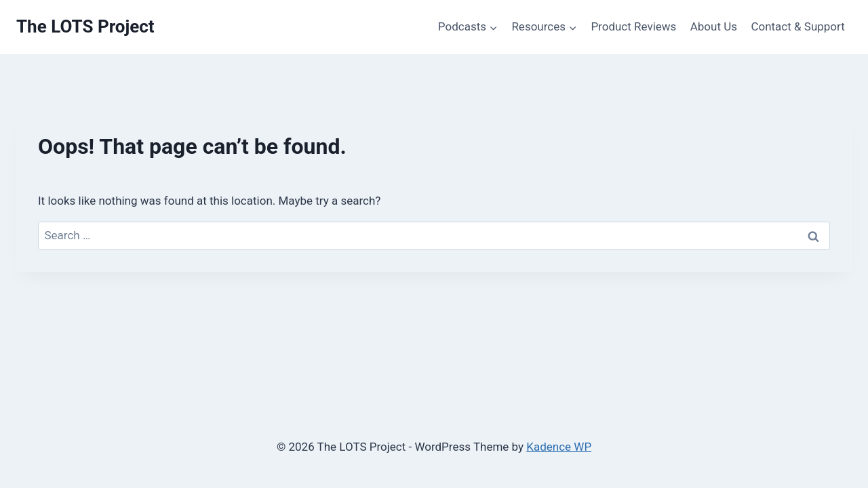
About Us (714, 26)
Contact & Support (797, 26)
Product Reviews (633, 26)
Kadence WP (559, 447)
